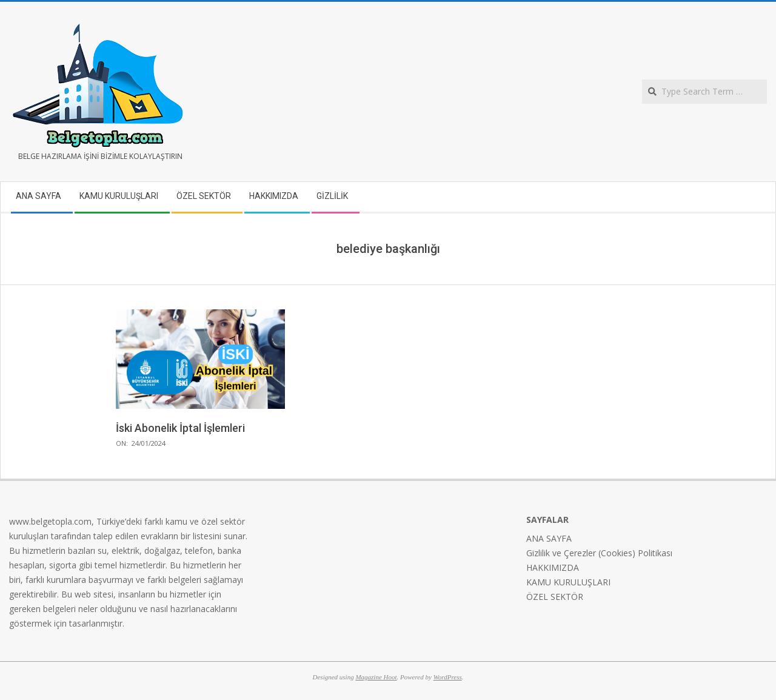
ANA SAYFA (549, 538)
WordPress (448, 677)
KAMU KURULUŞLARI (568, 582)
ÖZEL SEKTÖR (555, 597)
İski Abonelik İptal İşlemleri (180, 428)
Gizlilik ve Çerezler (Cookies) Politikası (599, 553)
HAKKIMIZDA (553, 567)
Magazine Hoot (376, 677)
